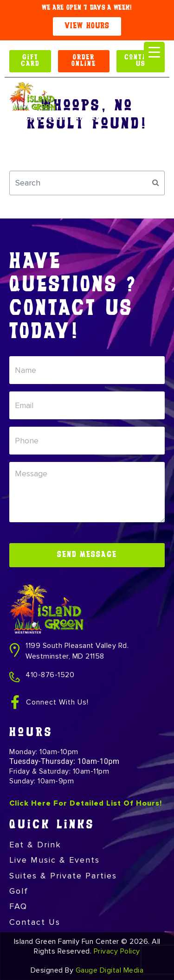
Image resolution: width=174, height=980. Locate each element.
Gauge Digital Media (110, 970)
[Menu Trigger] (154, 52)
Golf (19, 891)
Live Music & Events (55, 860)
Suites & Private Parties (63, 876)
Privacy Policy (117, 951)
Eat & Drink (35, 845)
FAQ (18, 906)
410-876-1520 (50, 675)
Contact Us (35, 922)
